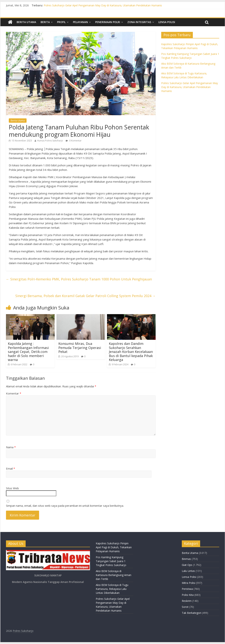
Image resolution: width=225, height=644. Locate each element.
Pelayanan (80, 22)
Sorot (185, 607)
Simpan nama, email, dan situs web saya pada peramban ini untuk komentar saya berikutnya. (65, 506)
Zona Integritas (139, 22)
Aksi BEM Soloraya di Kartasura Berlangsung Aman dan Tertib (114, 575)
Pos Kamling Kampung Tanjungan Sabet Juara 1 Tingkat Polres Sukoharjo (111, 561)
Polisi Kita (188, 595)
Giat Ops (187, 565)
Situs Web (12, 488)
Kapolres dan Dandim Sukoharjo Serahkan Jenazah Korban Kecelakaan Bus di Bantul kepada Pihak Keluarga (131, 352)
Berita (45, 22)
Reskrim (187, 601)
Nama (11, 447)
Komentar (14, 393)
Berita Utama (26, 22)
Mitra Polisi (189, 583)
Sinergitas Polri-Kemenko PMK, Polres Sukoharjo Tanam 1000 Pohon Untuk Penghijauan (79, 279)
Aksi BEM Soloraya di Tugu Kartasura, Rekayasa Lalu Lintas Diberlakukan (112, 589)
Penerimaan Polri (108, 22)
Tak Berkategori (192, 613)
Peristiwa (187, 589)
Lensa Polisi (167, 22)
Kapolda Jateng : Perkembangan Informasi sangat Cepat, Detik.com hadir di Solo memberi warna (28, 352)
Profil (61, 22)
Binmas (186, 559)
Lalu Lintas (188, 571)
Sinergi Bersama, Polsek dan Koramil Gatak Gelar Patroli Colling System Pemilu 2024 (85, 296)
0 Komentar (74, 141)
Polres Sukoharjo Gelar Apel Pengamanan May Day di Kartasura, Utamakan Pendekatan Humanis (103, 5)
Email (10, 468)
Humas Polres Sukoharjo (50, 141)
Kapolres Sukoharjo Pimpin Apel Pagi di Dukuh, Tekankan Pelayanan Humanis (114, 547)
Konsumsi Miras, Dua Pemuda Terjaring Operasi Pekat (80, 348)
